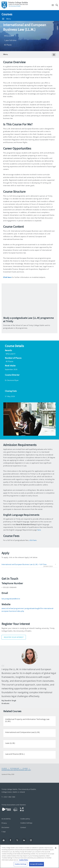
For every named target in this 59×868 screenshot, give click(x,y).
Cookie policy (25, 819)
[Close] (56, 848)
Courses (7, 14)
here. (39, 530)
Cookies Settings (26, 823)
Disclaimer (5, 827)
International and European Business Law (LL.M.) (16, 770)
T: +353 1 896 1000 (8, 797)
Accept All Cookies (37, 864)
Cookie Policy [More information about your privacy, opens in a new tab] (24, 860)
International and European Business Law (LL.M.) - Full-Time (24, 564)
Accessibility (6, 819)
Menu (6, 19)
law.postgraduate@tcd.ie (11, 599)
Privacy (4, 823)
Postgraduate (15, 768)
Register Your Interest (14, 637)
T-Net (4, 832)
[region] (29, 856)
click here (33, 540)
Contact (23, 827)
